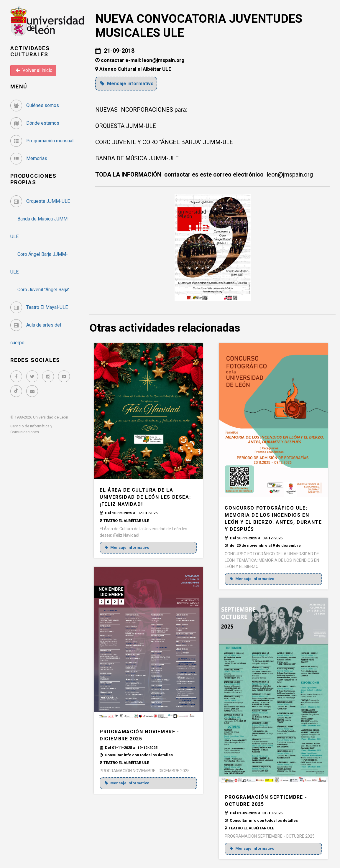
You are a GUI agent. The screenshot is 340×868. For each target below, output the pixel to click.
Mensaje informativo (128, 83)
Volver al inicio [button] (34, 70)
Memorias (29, 158)
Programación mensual (42, 141)
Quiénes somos (35, 105)
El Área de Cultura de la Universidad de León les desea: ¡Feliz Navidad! (145, 497)
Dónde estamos (35, 123)
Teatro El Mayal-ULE (39, 307)
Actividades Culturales (30, 51)
